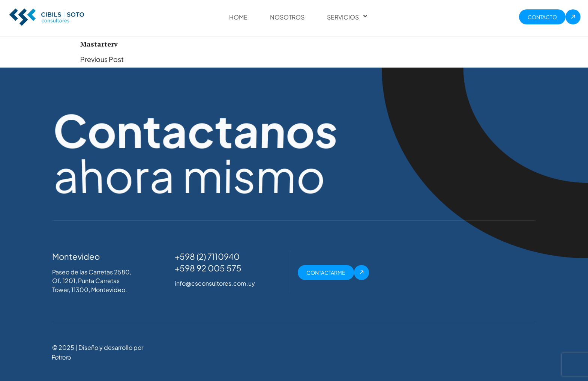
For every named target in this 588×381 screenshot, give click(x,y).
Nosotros (287, 17)
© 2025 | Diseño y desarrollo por (98, 347)
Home (238, 17)
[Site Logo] (47, 16)
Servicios (342, 17)
